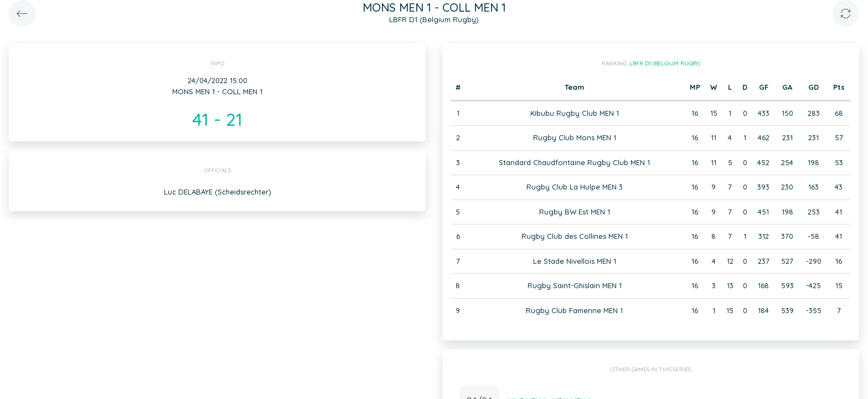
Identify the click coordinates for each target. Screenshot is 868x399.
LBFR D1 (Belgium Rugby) (665, 63)
